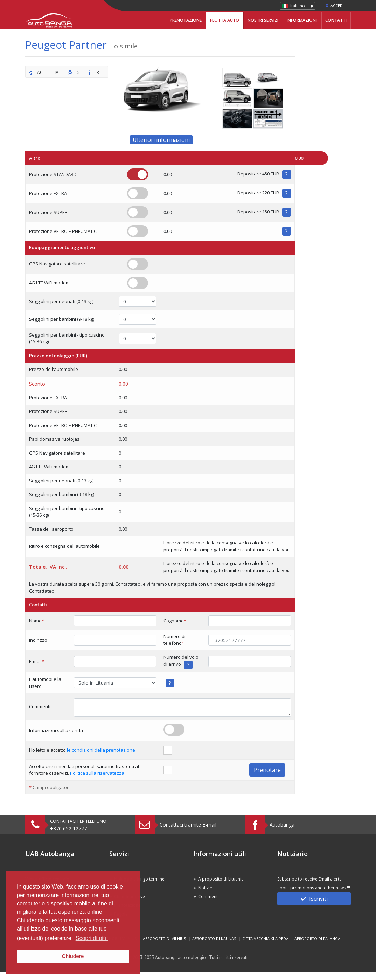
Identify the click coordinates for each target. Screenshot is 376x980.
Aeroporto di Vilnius (165, 938)
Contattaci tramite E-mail (188, 825)
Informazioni (302, 20)
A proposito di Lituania (221, 879)
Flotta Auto (225, 20)
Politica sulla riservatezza (97, 773)
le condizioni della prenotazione (101, 750)
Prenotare (267, 770)
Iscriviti (314, 899)
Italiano (298, 6)
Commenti (208, 896)
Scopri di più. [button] (92, 938)
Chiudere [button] (73, 956)
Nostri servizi (263, 20)
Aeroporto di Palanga (317, 938)
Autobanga (282, 825)
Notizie (205, 888)
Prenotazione (186, 20)
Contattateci (42, 591)
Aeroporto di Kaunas (214, 938)
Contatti (336, 20)
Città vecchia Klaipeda (265, 938)
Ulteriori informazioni (161, 140)
